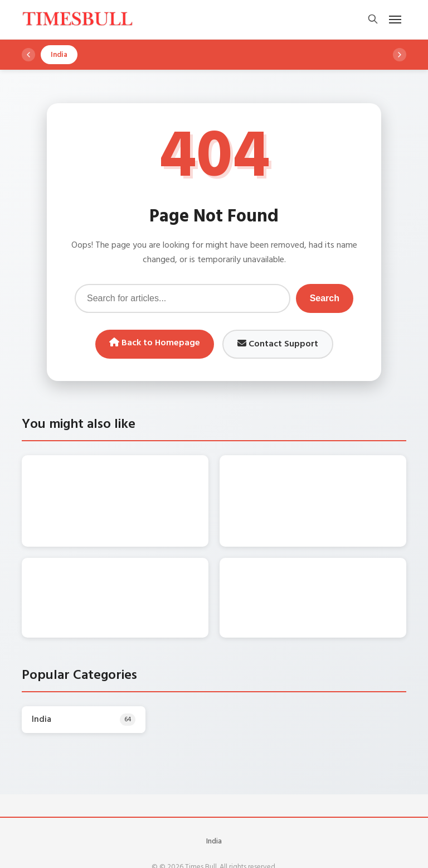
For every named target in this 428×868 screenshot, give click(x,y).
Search (325, 298)
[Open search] (373, 20)
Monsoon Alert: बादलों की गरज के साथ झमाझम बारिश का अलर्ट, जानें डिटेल (101, 554)
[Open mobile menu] (395, 20)
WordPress (238, 850)
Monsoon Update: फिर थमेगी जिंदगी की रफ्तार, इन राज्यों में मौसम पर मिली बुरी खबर (336, 481)
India (214, 806)
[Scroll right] (400, 55)
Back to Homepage (155, 343)
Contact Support (278, 344)
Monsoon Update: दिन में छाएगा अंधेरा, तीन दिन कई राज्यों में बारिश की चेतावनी (334, 560)
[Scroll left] (28, 55)
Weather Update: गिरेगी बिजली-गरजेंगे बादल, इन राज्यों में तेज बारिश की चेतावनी (138, 481)
